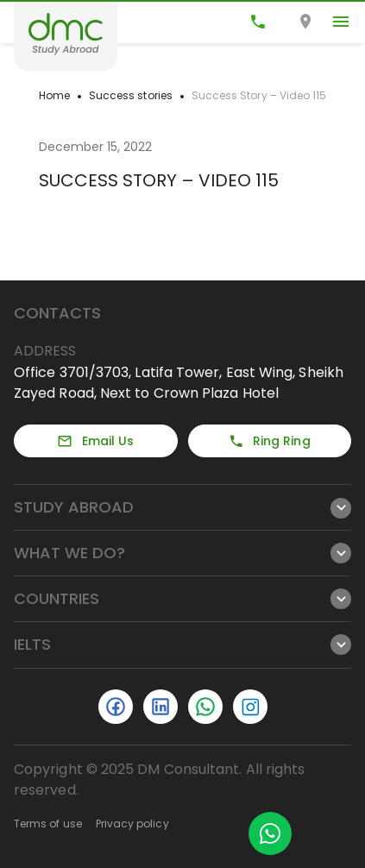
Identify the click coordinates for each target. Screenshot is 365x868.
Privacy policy (132, 824)
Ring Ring (270, 441)
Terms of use (48, 824)
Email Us (95, 441)
